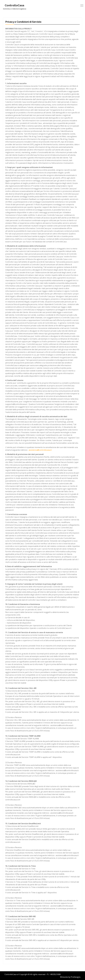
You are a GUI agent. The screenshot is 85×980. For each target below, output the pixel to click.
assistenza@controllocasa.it (40, 450)
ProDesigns (76, 977)
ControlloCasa (14, 5)
